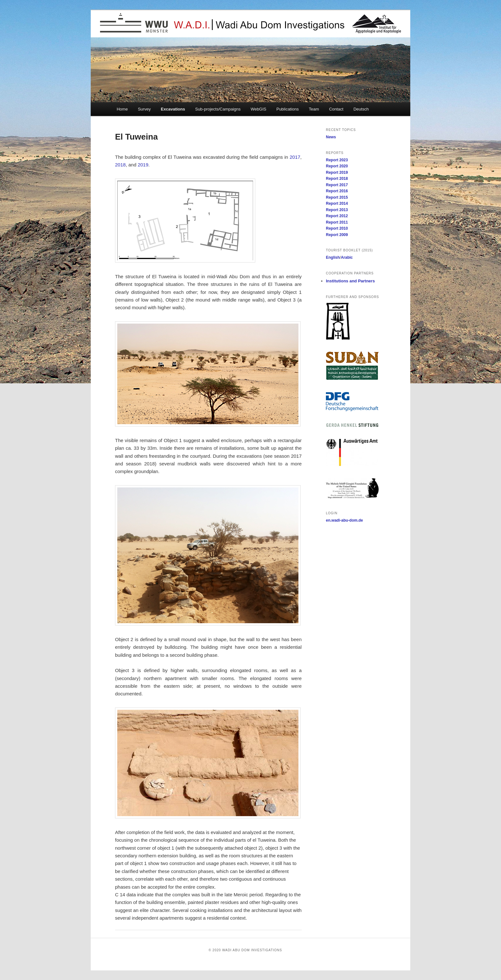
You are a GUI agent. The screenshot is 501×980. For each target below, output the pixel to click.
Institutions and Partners (350, 281)
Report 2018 (337, 179)
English (333, 257)
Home (122, 109)
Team (314, 109)
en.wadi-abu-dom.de (344, 520)
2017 (295, 157)
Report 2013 (337, 210)
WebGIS (259, 109)
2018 (120, 165)
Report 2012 (337, 216)
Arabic (347, 257)
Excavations (173, 109)
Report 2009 (337, 235)
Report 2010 (337, 228)
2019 (143, 165)
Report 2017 (337, 185)
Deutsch (361, 109)
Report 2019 (337, 172)
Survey (144, 109)
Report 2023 (337, 160)
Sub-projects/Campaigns (218, 109)
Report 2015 (337, 197)
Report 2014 (337, 203)
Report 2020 (337, 166)
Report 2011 (337, 222)
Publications (288, 109)
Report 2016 (337, 191)
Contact (336, 109)
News (331, 137)
